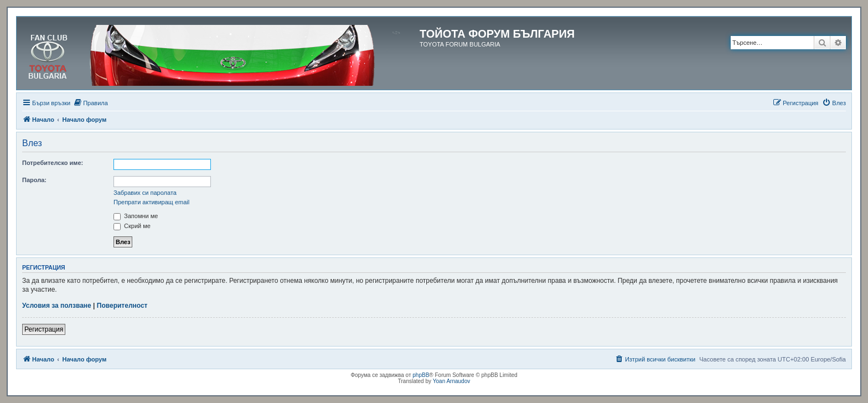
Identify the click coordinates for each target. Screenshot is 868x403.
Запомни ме (136, 216)
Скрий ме (132, 226)
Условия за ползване (57, 306)
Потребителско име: (53, 163)
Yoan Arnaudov (451, 381)
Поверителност (122, 306)
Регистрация (44, 329)
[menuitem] (91, 103)
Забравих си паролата (145, 193)
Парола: (34, 180)
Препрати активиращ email (151, 202)
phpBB (421, 375)
